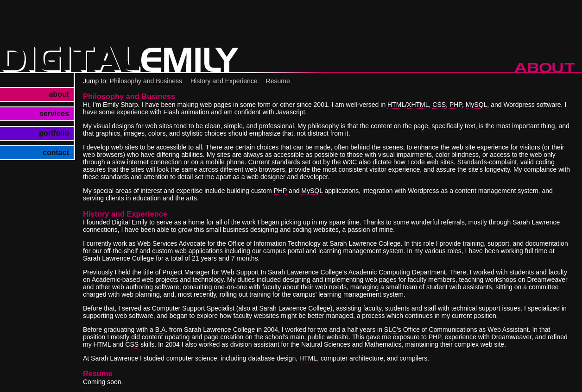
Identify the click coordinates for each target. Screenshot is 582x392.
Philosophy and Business (146, 81)
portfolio (54, 133)
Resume (278, 81)
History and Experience (224, 81)
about (59, 94)
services (54, 114)
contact (56, 152)
